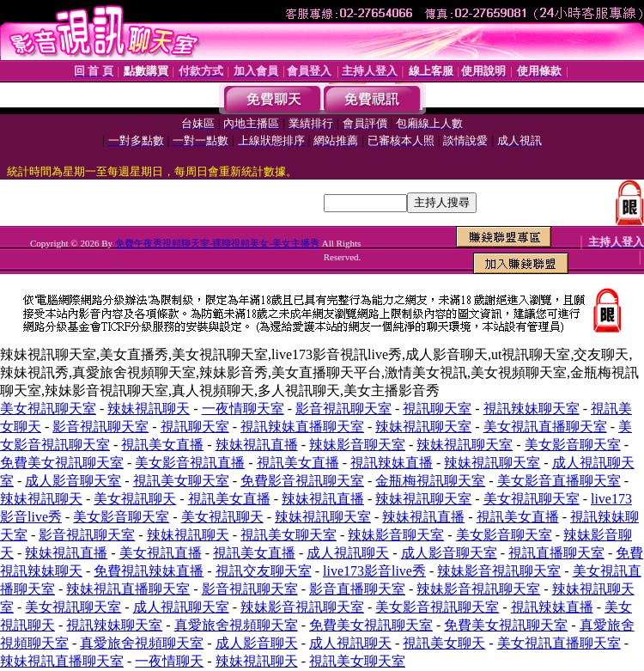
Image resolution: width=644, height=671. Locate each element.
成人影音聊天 (257, 643)
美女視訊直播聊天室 (545, 427)
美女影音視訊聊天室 (437, 607)
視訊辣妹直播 (392, 463)
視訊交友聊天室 (264, 571)
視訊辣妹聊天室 (532, 409)
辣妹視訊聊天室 (423, 427)
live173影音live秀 (374, 571)
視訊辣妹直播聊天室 (302, 427)
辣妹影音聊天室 (357, 445)
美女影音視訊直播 (190, 463)
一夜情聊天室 (243, 409)
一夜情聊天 (169, 661)
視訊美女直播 (162, 445)
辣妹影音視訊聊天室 (499, 571)
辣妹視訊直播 (257, 445)
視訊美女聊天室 (181, 481)
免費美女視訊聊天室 (62, 463)
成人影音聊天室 (73, 481)
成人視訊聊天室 (181, 607)
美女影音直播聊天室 (559, 481)
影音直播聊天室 (357, 589)
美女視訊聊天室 (48, 409)
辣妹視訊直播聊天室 (128, 589)
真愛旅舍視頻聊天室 (236, 625)
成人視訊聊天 (348, 553)
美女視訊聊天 (135, 499)
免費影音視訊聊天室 (302, 481)
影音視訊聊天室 (343, 409)
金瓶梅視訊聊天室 (430, 481)
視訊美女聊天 (444, 643)
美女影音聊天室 (573, 445)
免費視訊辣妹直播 (149, 571)
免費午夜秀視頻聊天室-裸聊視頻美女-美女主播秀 (217, 243)
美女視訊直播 (161, 553)
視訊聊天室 (437, 409)
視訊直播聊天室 (556, 553)
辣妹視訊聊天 (149, 409)
